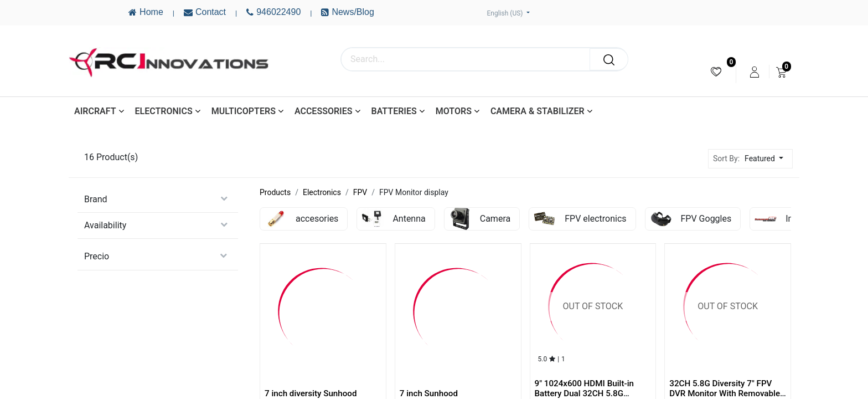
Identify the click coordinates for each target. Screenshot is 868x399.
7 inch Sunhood (429, 393)
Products (275, 192)
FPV (360, 192)
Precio (97, 256)
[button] (767, 159)
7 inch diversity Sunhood (311, 393)
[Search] (609, 59)
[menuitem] (716, 72)
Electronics (322, 192)
